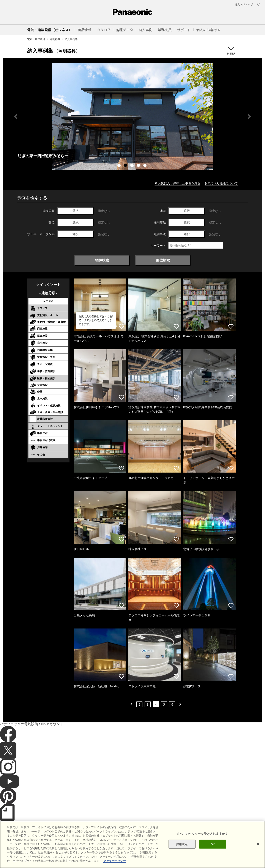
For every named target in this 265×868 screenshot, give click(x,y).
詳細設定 (182, 844)
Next (249, 117)
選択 (76, 211)
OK (213, 844)
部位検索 (163, 260)
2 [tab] (126, 166)
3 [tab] (132, 166)
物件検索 (102, 260)
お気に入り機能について (221, 183)
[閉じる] (258, 844)
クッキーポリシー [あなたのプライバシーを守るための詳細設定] (115, 861)
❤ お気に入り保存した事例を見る (177, 183)
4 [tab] (139, 166)
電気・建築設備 (36, 39)
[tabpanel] (132, 116)
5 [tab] (145, 166)
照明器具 (55, 39)
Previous (16, 117)
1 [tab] (120, 166)
